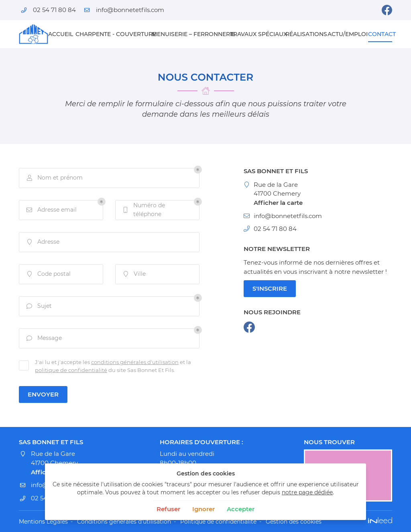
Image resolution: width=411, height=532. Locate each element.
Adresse (42, 242)
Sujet (39, 306)
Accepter (241, 509)
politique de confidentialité (71, 370)
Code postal (48, 274)
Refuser (168, 509)
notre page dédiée (307, 492)
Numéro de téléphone (143, 209)
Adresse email (51, 210)
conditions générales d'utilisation (135, 362)
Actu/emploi (345, 34)
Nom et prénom (54, 178)
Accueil (59, 34)
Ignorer (203, 509)
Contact (380, 34)
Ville (134, 274)
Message (44, 338)
